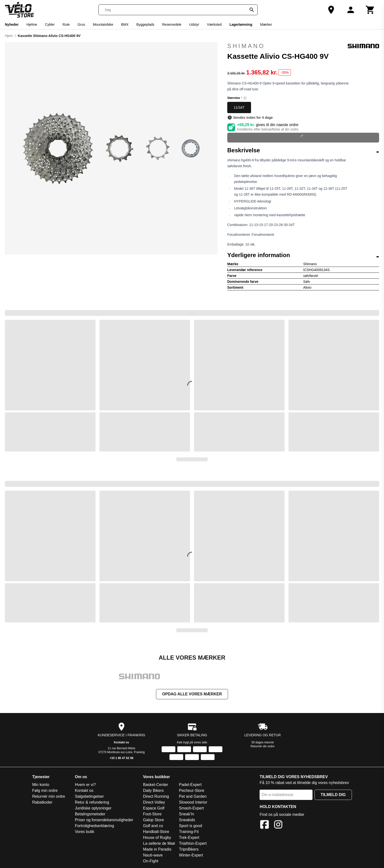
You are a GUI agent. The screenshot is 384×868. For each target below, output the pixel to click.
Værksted (214, 24)
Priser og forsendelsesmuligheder (104, 820)
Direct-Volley (154, 803)
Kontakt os (121, 743)
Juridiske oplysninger (93, 809)
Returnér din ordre (262, 747)
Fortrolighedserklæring (95, 826)
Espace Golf (154, 809)
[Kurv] (370, 10)
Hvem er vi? (85, 785)
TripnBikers (189, 850)
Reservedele (172, 24)
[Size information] (245, 98)
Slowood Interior (193, 803)
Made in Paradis (157, 850)
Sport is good (191, 826)
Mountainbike (103, 24)
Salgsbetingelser (89, 797)
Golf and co (153, 826)
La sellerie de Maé (159, 844)
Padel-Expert (190, 785)
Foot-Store (152, 814)
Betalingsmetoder (90, 814)
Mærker (266, 24)
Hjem (9, 36)
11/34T (239, 107)
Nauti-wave (153, 856)
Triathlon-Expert (193, 844)
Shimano (303, 46)
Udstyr (194, 24)
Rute (66, 24)
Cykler (50, 24)
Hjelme (32, 24)
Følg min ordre (45, 791)
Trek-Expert (189, 838)
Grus (81, 24)
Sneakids (187, 820)
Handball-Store (156, 832)
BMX (125, 24)
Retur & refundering (92, 803)
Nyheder (12, 24)
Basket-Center (156, 785)
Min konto (41, 785)
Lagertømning (241, 24)
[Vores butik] (331, 10)
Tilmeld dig (333, 795)
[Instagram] (278, 826)
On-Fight (151, 862)
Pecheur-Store (192, 791)
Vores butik (85, 832)
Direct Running (156, 797)
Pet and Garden (193, 797)
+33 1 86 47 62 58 (121, 759)
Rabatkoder (42, 803)
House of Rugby (157, 838)
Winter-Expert (191, 856)
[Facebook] (264, 826)
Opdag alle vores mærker (192, 695)
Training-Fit (189, 832)
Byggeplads (145, 24)
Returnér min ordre (48, 797)
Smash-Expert (191, 809)
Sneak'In (187, 814)
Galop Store (153, 820)
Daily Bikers (153, 791)
